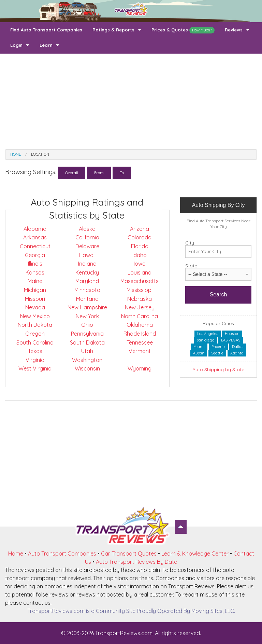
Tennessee (140, 342)
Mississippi (140, 290)
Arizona (140, 229)
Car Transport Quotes (129, 554)
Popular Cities (218, 323)
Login (16, 45)
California (87, 237)
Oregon (35, 334)
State (191, 266)
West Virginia (35, 368)
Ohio (87, 325)
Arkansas (35, 237)
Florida (140, 246)
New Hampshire (87, 307)
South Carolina (35, 342)
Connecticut (35, 246)
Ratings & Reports (113, 30)
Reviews (234, 30)
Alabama (35, 229)
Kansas (35, 272)
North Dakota (35, 325)
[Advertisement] (131, 101)
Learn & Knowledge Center (195, 554)
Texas (35, 351)
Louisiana (140, 272)
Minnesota (87, 290)
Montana (87, 299)
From (99, 173)
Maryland (87, 281)
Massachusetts (140, 281)
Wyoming (140, 368)
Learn (46, 45)
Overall (72, 173)
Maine (35, 281)
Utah (87, 351)
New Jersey (140, 307)
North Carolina (140, 316)
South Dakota (87, 342)
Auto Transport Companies (62, 554)
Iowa (140, 264)
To (122, 173)
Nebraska (140, 299)
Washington (87, 360)
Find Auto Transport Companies (46, 30)
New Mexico (35, 316)
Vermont (140, 351)
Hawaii (87, 255)
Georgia (35, 255)
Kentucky (87, 272)
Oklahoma (140, 325)
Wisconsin (87, 368)
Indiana (87, 264)
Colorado (140, 237)
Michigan (35, 290)
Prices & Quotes (183, 30)
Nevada (35, 307)
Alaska (87, 229)
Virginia (35, 360)
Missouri (35, 299)
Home (16, 154)
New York (87, 316)
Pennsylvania (87, 334)
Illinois (35, 264)
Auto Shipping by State (218, 369)
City (190, 243)
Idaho (140, 255)
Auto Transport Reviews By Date (136, 562)
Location (40, 154)
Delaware (87, 246)
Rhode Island (140, 334)
